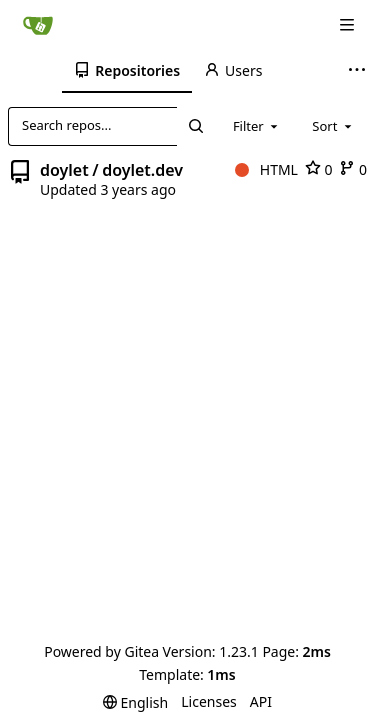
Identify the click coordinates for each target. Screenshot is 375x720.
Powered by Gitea (101, 651)
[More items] (359, 71)
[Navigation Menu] (347, 25)
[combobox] (257, 126)
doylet (64, 170)
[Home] (38, 25)
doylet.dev (142, 170)
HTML (266, 169)
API (261, 701)
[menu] (135, 702)
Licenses (209, 701)
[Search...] (195, 126)
